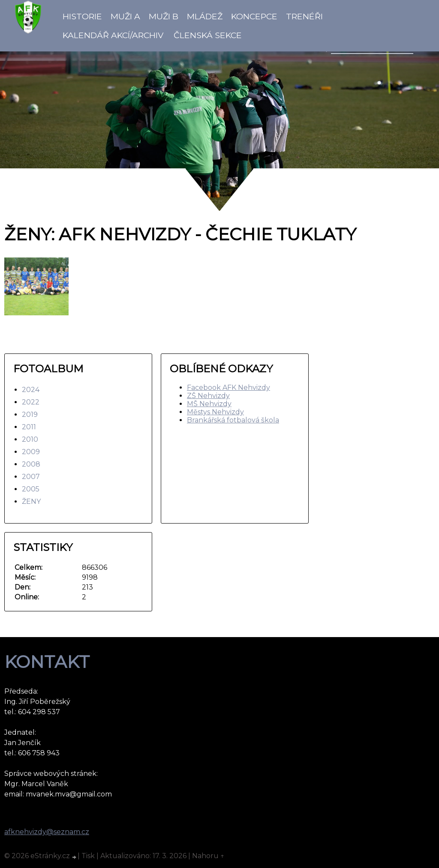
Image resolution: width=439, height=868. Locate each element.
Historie (82, 16)
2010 (30, 439)
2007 (31, 477)
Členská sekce (208, 35)
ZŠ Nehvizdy (208, 396)
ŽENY (31, 501)
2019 (30, 415)
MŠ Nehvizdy (209, 404)
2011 (29, 427)
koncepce (254, 16)
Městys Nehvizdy (215, 412)
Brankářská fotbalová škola (233, 420)
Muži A (125, 16)
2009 (31, 452)
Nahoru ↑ (208, 856)
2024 (31, 390)
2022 (31, 402)
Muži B (164, 16)
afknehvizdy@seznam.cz (47, 832)
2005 (31, 489)
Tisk (88, 856)
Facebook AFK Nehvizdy (229, 388)
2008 (31, 464)
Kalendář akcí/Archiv (113, 35)
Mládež (205, 16)
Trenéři (304, 16)
